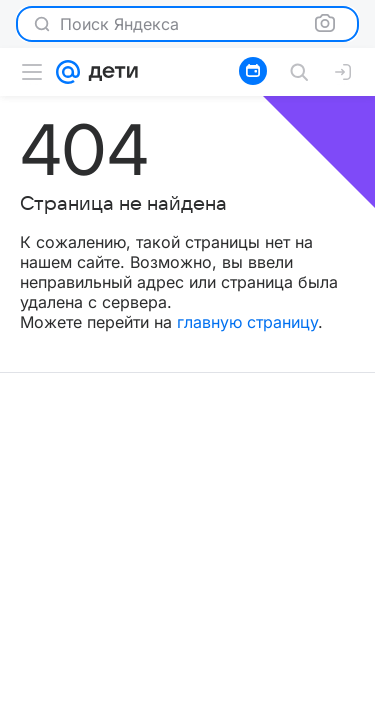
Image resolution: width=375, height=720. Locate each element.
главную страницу (247, 322)
